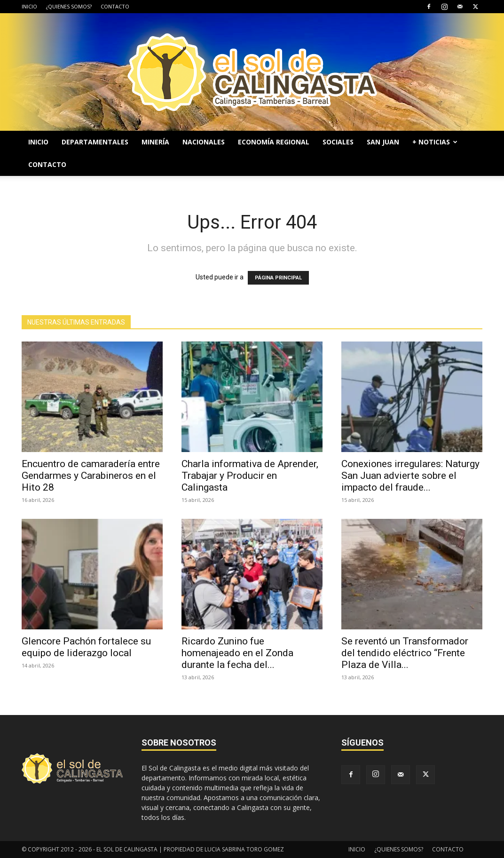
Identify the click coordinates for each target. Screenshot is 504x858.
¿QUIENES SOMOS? (69, 6)
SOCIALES (338, 142)
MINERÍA (155, 142)
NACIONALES (204, 142)
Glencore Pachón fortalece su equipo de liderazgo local (86, 647)
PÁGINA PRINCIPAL (278, 278)
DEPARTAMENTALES (95, 142)
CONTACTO (115, 6)
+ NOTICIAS (435, 142)
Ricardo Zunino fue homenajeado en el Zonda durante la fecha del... (237, 653)
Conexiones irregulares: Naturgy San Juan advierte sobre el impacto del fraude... (410, 476)
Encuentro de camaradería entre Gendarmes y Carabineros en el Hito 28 (91, 476)
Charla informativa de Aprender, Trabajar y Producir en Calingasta (250, 476)
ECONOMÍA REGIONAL (274, 142)
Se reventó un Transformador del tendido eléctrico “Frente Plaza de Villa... (405, 653)
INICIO (29, 6)
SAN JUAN (383, 142)
